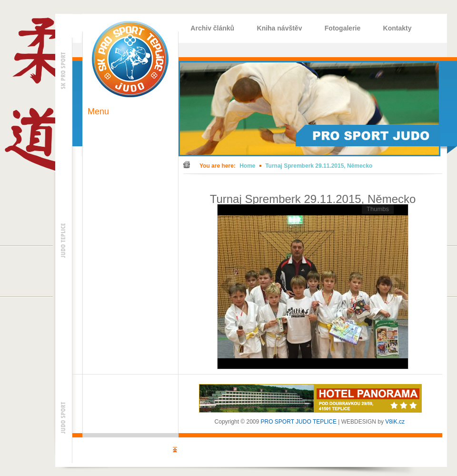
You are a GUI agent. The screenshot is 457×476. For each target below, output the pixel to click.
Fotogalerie (343, 28)
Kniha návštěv (280, 28)
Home (247, 166)
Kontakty (397, 28)
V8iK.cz (395, 422)
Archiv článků (212, 28)
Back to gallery (414, 190)
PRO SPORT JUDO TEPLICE (299, 422)
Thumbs (378, 209)
